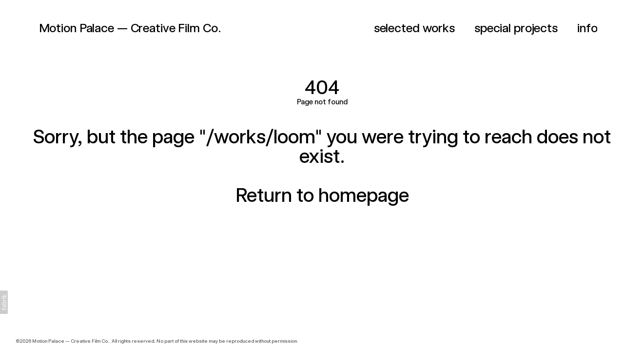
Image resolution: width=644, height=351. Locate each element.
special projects (516, 28)
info (587, 28)
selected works (414, 28)
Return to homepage (322, 195)
